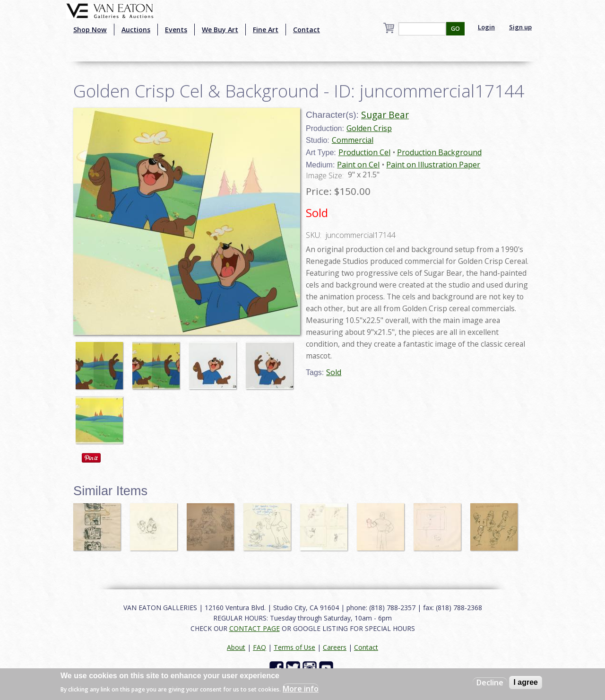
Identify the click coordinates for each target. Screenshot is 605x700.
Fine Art (266, 30)
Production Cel (364, 152)
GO (455, 29)
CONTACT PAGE (255, 628)
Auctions (136, 30)
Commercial (353, 140)
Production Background (439, 152)
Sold (334, 372)
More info (301, 689)
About (236, 647)
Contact (307, 30)
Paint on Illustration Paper (433, 165)
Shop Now (90, 30)
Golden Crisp (369, 128)
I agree (526, 682)
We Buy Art (220, 30)
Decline (490, 682)
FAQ (259, 647)
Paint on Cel (358, 165)
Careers (335, 647)
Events (176, 30)
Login (486, 27)
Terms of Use (294, 647)
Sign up (520, 27)
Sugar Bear (385, 115)
